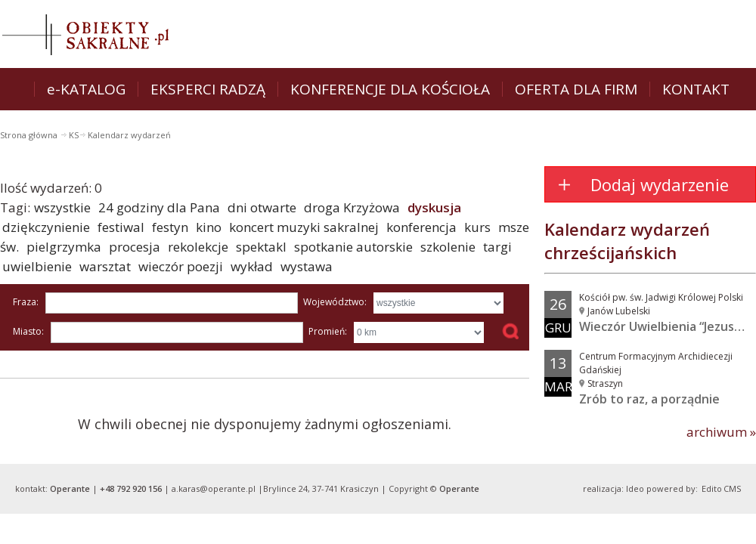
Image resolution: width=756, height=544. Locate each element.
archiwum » (721, 432)
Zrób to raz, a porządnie (649, 399)
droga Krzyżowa (352, 207)
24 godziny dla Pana (159, 207)
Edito (712, 488)
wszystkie (62, 207)
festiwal (121, 227)
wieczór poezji (181, 266)
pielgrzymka (64, 247)
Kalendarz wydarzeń (129, 135)
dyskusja (434, 207)
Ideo (635, 488)
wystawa (307, 266)
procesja (135, 247)
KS (74, 135)
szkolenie (448, 247)
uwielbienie (37, 266)
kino (209, 227)
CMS (732, 488)
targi (497, 247)
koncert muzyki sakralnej (304, 227)
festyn (170, 227)
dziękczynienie (46, 227)
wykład (252, 266)
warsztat (105, 266)
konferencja (421, 227)
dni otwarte (262, 207)
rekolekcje (198, 247)
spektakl (261, 247)
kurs (477, 227)
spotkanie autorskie (353, 247)
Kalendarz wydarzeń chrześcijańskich (627, 241)
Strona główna (30, 135)
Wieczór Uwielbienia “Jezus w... (668, 326)
